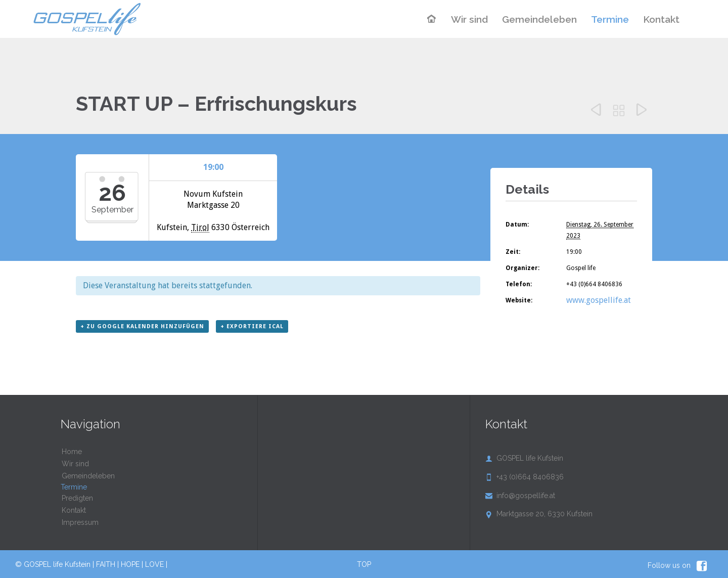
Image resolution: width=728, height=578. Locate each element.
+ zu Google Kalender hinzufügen (142, 326)
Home (72, 452)
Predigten (77, 498)
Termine (74, 487)
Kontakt (74, 510)
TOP (364, 564)
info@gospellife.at (520, 496)
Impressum (80, 522)
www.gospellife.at (599, 300)
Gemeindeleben (88, 476)
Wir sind (75, 464)
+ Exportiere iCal (252, 326)
